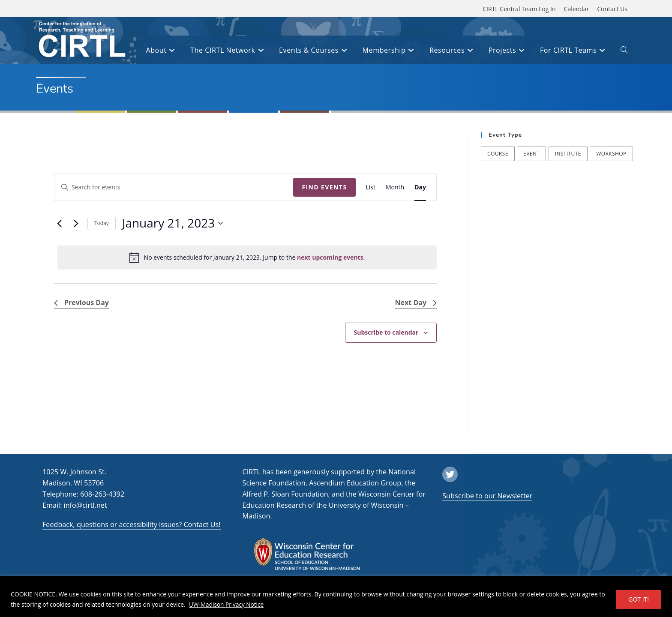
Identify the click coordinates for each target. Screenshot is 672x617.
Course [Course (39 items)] (498, 154)
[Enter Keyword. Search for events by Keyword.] (174, 187)
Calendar (577, 9)
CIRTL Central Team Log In (519, 9)
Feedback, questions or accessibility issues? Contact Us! (132, 524)
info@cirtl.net (85, 505)
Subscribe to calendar (386, 332)
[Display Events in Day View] (420, 187)
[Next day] (76, 223)
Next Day (416, 303)
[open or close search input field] (624, 51)
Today (102, 223)
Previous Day (81, 303)
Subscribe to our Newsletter (487, 496)
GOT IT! (639, 599)
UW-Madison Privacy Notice (227, 604)
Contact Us (612, 9)
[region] (336, 597)
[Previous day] (59, 223)
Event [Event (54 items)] (531, 154)
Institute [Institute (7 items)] (568, 154)
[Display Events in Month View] (395, 187)
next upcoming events (330, 257)
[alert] (247, 258)
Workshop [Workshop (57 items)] (611, 154)
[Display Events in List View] (371, 187)
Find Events (324, 187)
